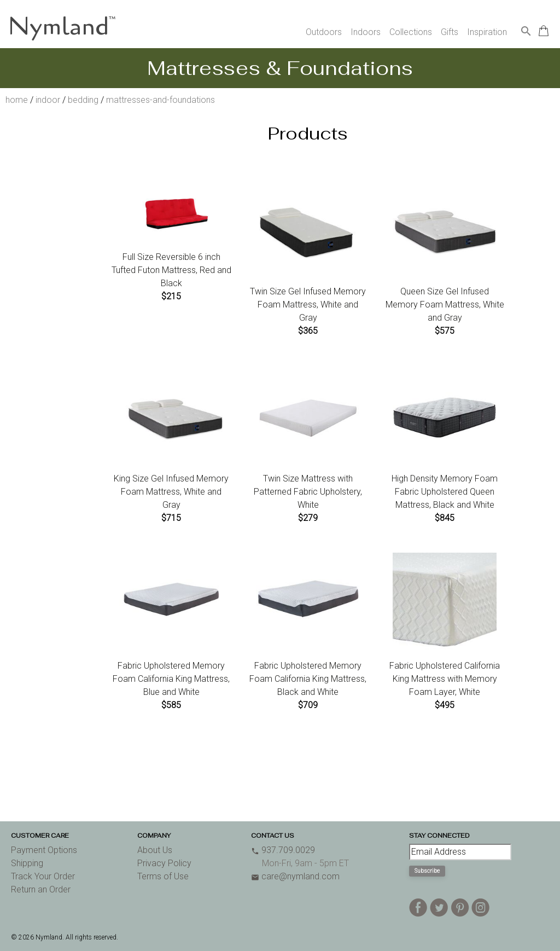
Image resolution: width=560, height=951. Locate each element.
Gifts (450, 32)
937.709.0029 (283, 850)
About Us (155, 850)
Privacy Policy (164, 863)
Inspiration (487, 32)
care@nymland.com (295, 876)
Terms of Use (163, 876)
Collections (411, 32)
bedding (83, 100)
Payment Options (44, 850)
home (17, 100)
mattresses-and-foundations (161, 100)
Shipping (27, 863)
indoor (48, 100)
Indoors (366, 32)
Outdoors (324, 32)
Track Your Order (43, 876)
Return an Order (41, 889)
